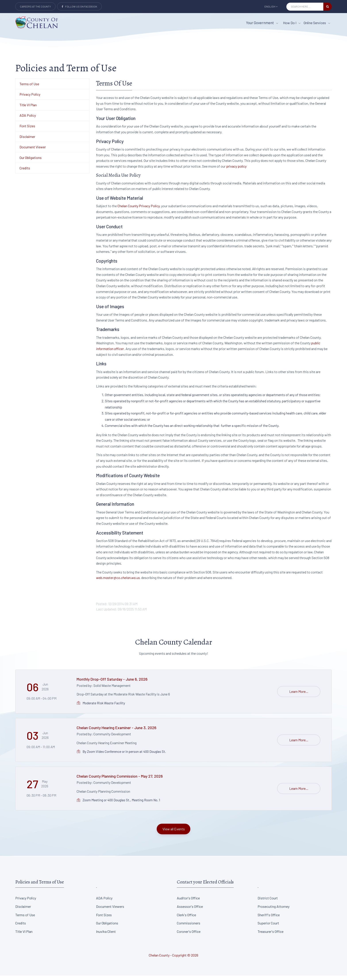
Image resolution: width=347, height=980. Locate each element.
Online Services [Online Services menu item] (317, 23)
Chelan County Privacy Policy (139, 210)
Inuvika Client (106, 936)
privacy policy (236, 171)
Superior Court (268, 927)
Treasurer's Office (271, 936)
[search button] (328, 7)
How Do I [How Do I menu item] (292, 23)
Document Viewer (33, 151)
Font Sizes (27, 130)
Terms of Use (29, 88)
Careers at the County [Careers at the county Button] (35, 6)
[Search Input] (305, 7)
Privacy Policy (30, 99)
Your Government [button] (262, 23)
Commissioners (189, 927)
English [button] (271, 6)
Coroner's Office (189, 936)
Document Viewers (110, 911)
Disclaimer (27, 141)
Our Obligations (31, 162)
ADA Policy (28, 120)
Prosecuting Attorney (274, 911)
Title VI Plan (28, 109)
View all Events (174, 833)
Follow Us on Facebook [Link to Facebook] (79, 6)
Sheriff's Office (269, 919)
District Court (268, 902)
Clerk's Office (186, 919)
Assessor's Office (190, 911)
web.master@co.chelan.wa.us (118, 582)
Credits (25, 173)
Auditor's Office (188, 902)
